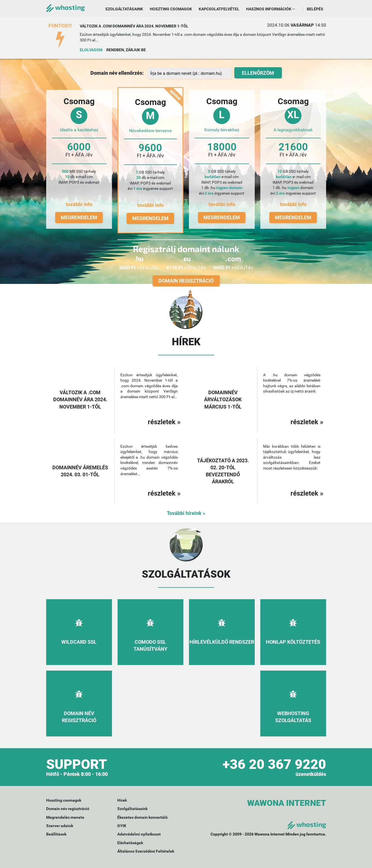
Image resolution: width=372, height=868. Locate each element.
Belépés (315, 9)
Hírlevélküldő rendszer (222, 642)
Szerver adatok (60, 826)
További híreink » (186, 513)
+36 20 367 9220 (274, 764)
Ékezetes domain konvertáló (142, 817)
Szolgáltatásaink (124, 9)
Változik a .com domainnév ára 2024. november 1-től (134, 26)
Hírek (122, 800)
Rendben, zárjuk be (126, 50)
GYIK (122, 826)
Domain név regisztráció (68, 809)
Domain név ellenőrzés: (117, 73)
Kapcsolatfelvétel (219, 9)
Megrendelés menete (65, 817)
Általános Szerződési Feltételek (146, 851)
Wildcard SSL (79, 642)
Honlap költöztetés (293, 642)
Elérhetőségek (130, 843)
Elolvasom (91, 50)
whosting (65, 7)
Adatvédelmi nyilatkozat (139, 834)
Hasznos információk (270, 9)
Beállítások (56, 834)
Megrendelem (79, 217)
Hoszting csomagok (171, 9)
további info (79, 204)
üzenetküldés (311, 774)
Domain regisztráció (186, 281)
